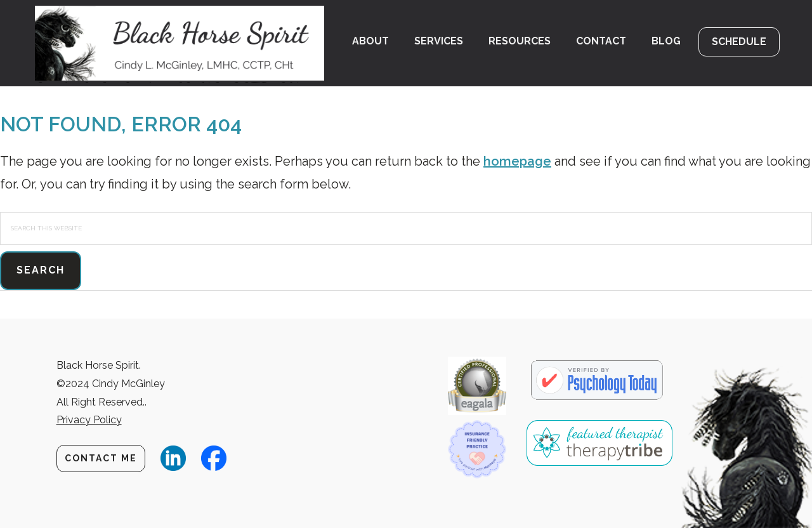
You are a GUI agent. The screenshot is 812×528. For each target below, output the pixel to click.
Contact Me (101, 458)
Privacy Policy (89, 420)
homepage (517, 161)
